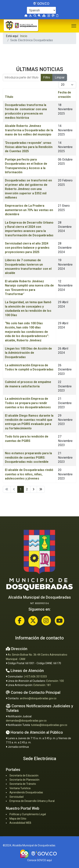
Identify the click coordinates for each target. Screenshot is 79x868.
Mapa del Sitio (18, 819)
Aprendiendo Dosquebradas (26, 792)
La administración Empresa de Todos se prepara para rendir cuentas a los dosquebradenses (28, 403)
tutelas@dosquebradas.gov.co (49, 725)
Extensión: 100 (55, 681)
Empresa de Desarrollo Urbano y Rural (32, 801)
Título (9, 97)
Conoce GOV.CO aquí (39, 860)
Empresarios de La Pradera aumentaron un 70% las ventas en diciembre (29, 210)
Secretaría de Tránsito (23, 784)
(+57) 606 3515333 (35, 677)
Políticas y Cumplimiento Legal (28, 814)
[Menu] (74, 26)
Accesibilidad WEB (20, 823)
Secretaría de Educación (24, 775)
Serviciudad (16, 797)
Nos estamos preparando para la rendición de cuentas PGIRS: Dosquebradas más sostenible (28, 457)
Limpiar (60, 77)
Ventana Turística (20, 788)
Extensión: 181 (42, 685)
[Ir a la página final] (41, 489)
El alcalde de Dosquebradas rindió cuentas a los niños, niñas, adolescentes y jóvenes (29, 474)
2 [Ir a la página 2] (27, 489)
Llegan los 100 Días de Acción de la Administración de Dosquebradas (28, 353)
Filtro (47, 77)
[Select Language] (41, 10)
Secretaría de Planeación (24, 780)
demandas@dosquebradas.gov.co (26, 721)
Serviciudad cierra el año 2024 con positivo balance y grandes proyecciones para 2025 (27, 248)
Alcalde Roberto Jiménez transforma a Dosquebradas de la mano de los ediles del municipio (29, 130)
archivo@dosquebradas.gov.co (38, 698)
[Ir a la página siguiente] (34, 489)
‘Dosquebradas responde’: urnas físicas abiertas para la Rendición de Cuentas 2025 (29, 147)
